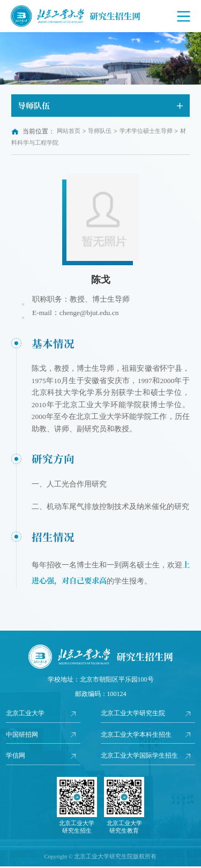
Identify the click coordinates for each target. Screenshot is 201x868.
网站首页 (69, 131)
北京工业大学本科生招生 (136, 736)
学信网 (16, 757)
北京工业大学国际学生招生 (139, 757)
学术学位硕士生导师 (146, 131)
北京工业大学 (25, 714)
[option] (100, 58)
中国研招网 (22, 736)
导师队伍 (100, 131)
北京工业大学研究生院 (133, 714)
